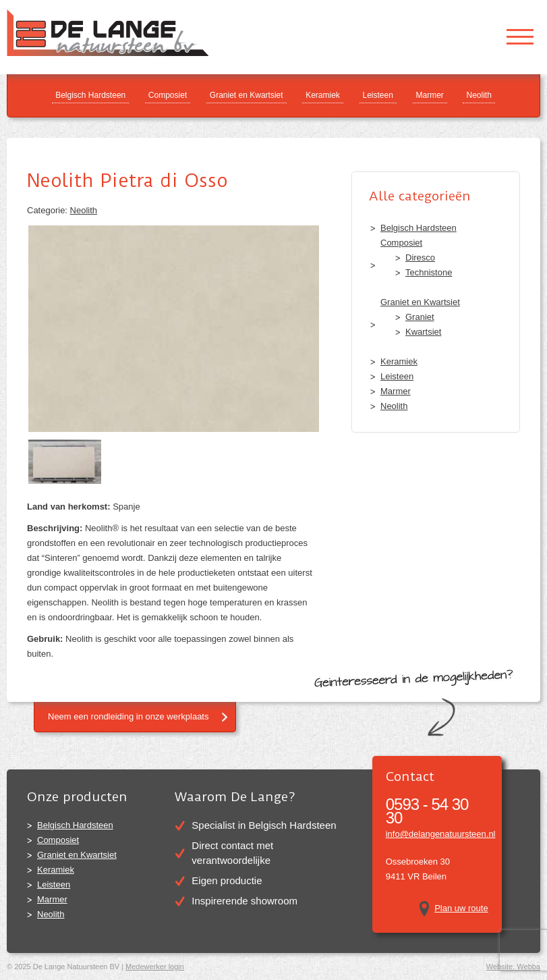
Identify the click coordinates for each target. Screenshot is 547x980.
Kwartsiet (423, 332)
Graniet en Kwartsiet (247, 95)
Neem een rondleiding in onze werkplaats (128, 716)
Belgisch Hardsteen (90, 95)
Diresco (420, 257)
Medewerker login (155, 967)
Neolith (479, 95)
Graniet (420, 317)
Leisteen (378, 95)
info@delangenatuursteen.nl (441, 834)
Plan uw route (461, 908)
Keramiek (323, 95)
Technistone (429, 272)
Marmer (430, 95)
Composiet (168, 95)
